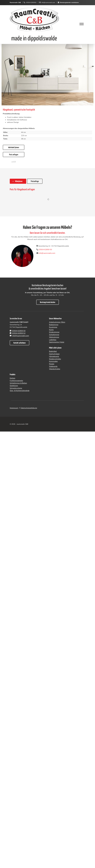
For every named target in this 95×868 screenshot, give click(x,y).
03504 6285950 (31, 3)
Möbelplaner (19, 181)
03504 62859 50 (45, 250)
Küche (51, 330)
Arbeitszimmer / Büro (57, 322)
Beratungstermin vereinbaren (69, 3)
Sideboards (53, 366)
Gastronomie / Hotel (57, 342)
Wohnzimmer (54, 337)
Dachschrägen (54, 354)
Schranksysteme (16, 388)
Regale (52, 364)
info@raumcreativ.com (48, 3)
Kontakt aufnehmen (20, 343)
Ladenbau (53, 340)
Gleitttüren (14, 386)
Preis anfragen (14, 155)
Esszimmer (53, 327)
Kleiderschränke (55, 359)
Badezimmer (54, 325)
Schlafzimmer (54, 335)
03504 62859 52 (19, 333)
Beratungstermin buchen (48, 302)
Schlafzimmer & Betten (18, 383)
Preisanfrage (35, 181)
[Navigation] (82, 24)
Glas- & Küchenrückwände (20, 391)
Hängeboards (54, 356)
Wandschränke (55, 369)
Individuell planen (14, 148)
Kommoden (53, 361)
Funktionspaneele (16, 381)
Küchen (12, 378)
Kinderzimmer (54, 332)
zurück (14, 162)
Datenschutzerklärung (29, 408)
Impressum (14, 408)
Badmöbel (53, 351)
